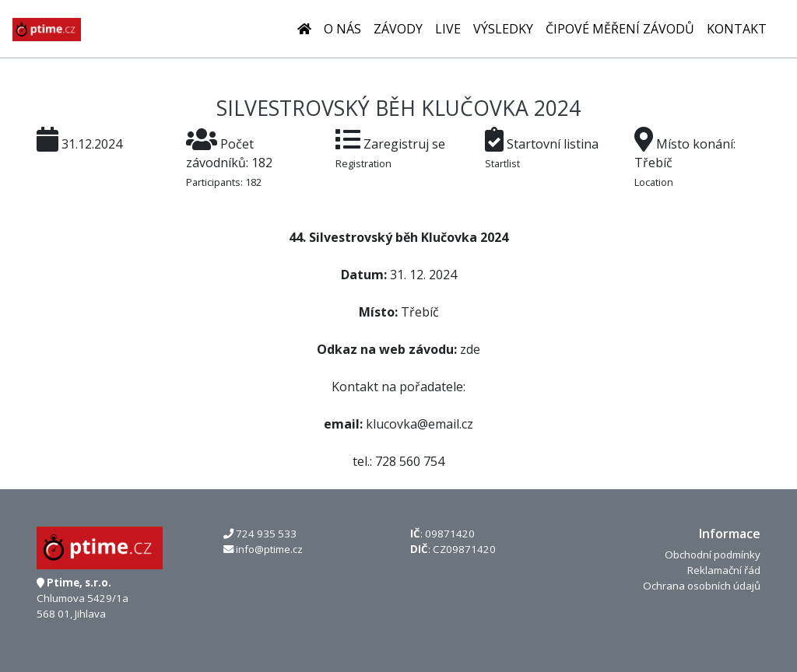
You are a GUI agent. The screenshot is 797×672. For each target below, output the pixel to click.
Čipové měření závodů (620, 29)
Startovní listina (553, 144)
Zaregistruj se (404, 144)
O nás (342, 29)
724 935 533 (266, 534)
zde (470, 349)
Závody (398, 29)
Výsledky (503, 29)
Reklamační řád (724, 570)
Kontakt (737, 29)
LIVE (448, 29)
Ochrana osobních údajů (702, 586)
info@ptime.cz (269, 549)
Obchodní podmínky (713, 555)
